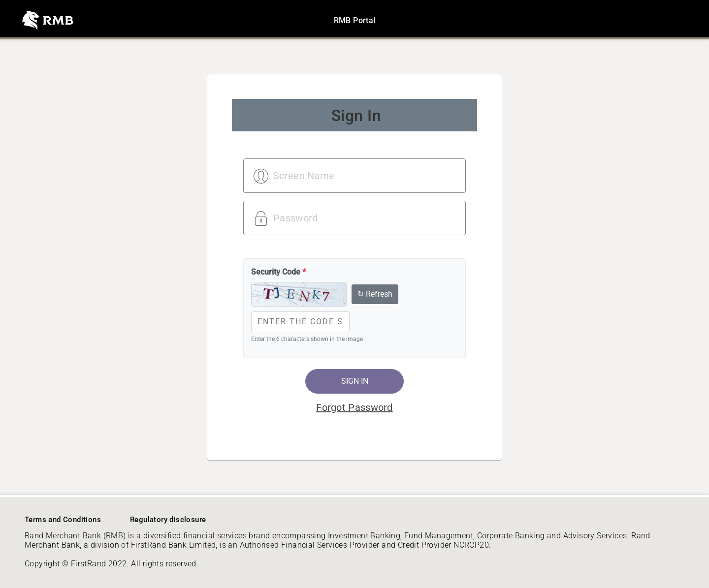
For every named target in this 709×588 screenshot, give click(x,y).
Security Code (278, 272)
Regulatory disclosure (168, 520)
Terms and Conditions (63, 520)
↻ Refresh (375, 294)
